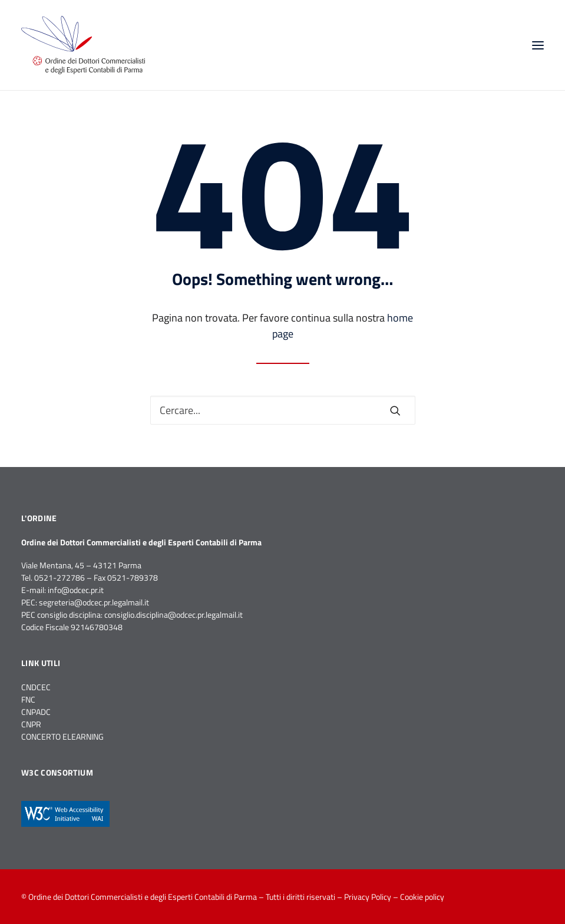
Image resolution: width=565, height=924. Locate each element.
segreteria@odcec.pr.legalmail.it (94, 602)
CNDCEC (36, 687)
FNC (28, 699)
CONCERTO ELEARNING (62, 736)
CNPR (31, 724)
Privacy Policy (368, 897)
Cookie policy (422, 897)
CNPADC (36, 712)
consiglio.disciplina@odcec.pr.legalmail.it (174, 615)
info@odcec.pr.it (76, 590)
